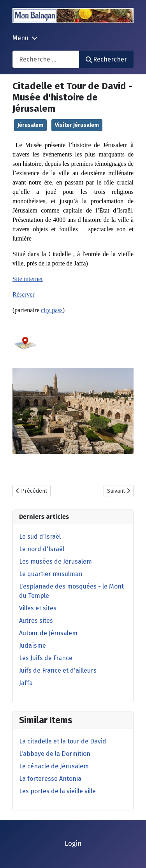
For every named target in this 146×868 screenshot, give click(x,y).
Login (73, 844)
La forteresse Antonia (50, 779)
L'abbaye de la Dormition (55, 754)
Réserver (24, 294)
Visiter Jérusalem (77, 125)
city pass (52, 310)
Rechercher (106, 59)
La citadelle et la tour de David (63, 741)
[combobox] (46, 59)
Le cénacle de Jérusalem (54, 766)
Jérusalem (30, 125)
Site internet (28, 279)
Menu (20, 38)
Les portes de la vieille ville (57, 791)
